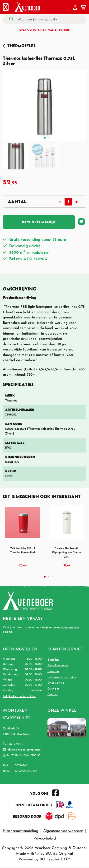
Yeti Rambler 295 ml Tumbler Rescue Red (23, 550)
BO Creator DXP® (55, 859)
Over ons (53, 689)
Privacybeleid (45, 839)
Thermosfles (21, 46)
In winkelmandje (39, 222)
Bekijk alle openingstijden (19, 696)
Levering (53, 672)
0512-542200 (15, 744)
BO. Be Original (59, 854)
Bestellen (53, 660)
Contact (53, 695)
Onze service (56, 683)
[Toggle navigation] (6, 8)
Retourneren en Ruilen (62, 677)
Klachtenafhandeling (21, 831)
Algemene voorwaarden (63, 831)
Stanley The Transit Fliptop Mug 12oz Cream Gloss (67, 552)
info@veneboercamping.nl (24, 750)
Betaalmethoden (58, 666)
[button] (75, 8)
